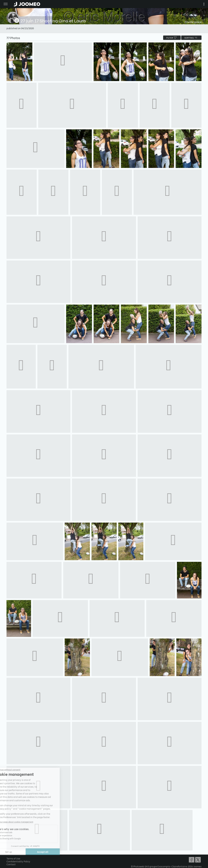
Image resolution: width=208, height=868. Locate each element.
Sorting (191, 38)
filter (172, 38)
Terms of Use (13, 858)
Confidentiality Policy (18, 861)
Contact (11, 864)
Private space (193, 22)
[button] (9, 851)
